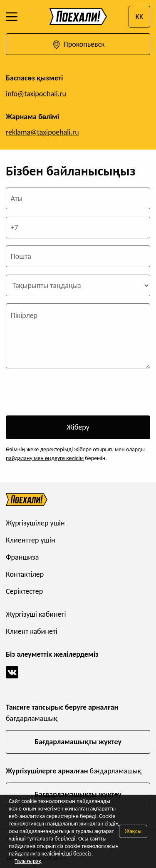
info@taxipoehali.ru (36, 94)
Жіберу (78, 427)
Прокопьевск (78, 45)
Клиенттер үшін (31, 540)
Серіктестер (24, 591)
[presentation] (69, 392)
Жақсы (133, 831)
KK (140, 17)
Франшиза (22, 557)
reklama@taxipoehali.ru (42, 132)
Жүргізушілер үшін (35, 523)
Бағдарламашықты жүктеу (78, 742)
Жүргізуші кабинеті (36, 614)
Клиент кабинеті (32, 631)
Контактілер (25, 574)
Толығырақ (28, 861)
